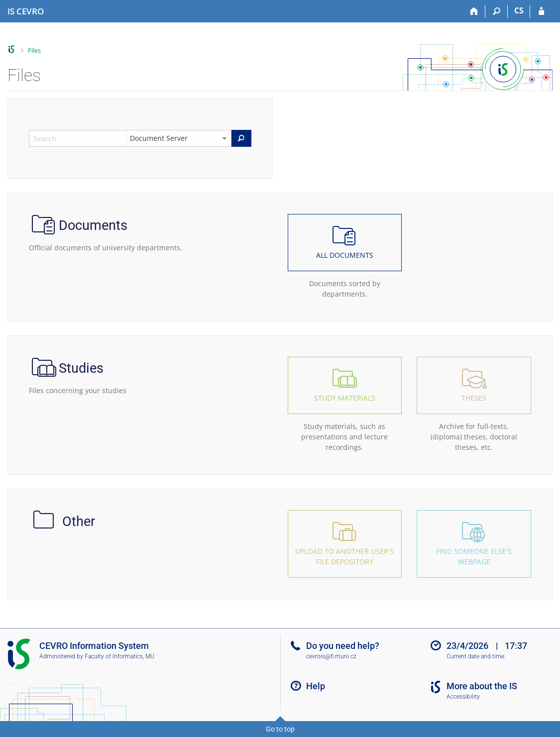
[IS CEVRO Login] (541, 11)
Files (34, 50)
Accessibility (463, 697)
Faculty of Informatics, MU (119, 656)
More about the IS (482, 686)
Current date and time (475, 656)
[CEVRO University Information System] (26, 11)
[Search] (497, 11)
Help (316, 686)
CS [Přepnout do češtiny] (519, 10)
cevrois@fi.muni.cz (331, 656)
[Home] (474, 11)
